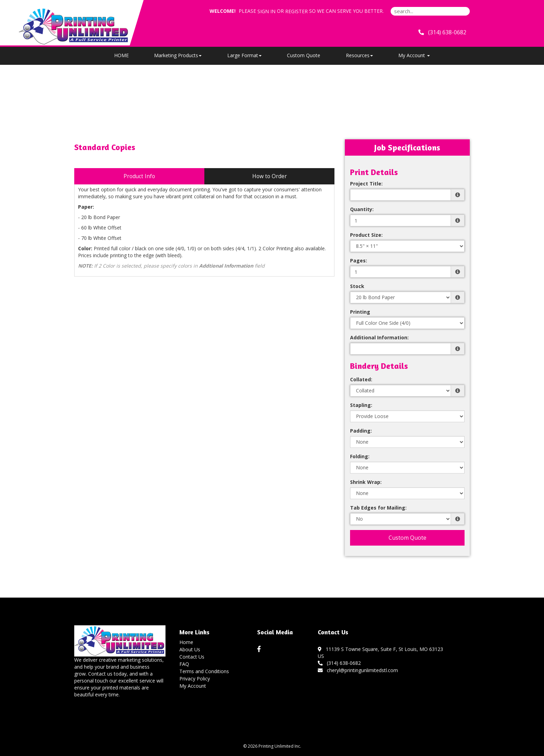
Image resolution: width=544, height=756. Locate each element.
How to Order (270, 176)
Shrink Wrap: (366, 482)
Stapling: (361, 405)
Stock (357, 286)
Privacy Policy (195, 679)
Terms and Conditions (204, 671)
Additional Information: (379, 337)
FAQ (184, 664)
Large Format (244, 55)
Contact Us (192, 657)
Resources (359, 55)
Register (296, 11)
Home (186, 642)
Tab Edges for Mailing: (378, 508)
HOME (121, 55)
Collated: (361, 379)
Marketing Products (178, 55)
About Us (190, 649)
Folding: (360, 456)
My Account (193, 686)
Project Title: (366, 184)
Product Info (139, 176)
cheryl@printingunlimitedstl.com (358, 670)
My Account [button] (414, 55)
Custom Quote (304, 55)
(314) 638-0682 (339, 663)
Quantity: (362, 209)
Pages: (359, 260)
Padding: (361, 431)
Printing (360, 312)
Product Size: (366, 235)
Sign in (266, 11)
